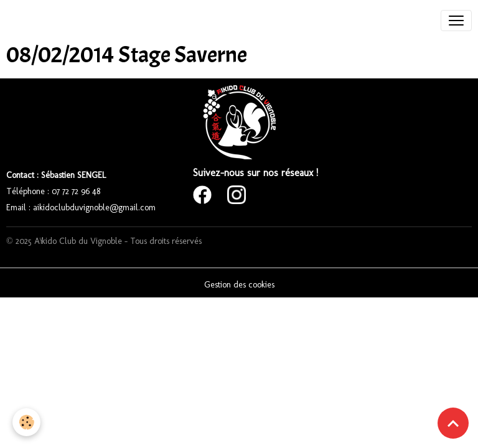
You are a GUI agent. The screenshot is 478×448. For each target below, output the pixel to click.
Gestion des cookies (239, 285)
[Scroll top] (453, 423)
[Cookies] (26, 422)
